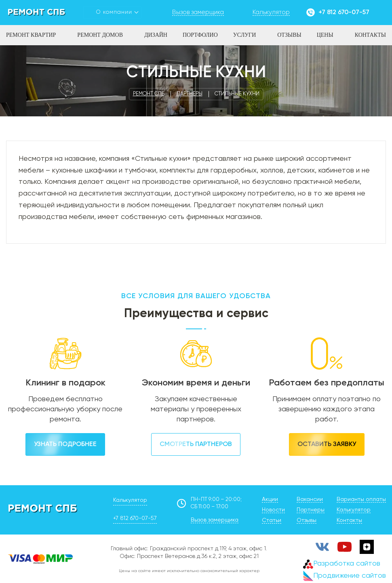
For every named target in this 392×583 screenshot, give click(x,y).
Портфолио (200, 35)
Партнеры (311, 510)
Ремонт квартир (31, 35)
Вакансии (310, 499)
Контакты (370, 35)
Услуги (245, 35)
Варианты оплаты (361, 499)
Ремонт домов (100, 35)
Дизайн (156, 35)
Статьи (272, 520)
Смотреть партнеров (196, 444)
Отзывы (289, 35)
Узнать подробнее (65, 444)
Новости (273, 510)
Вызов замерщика (215, 520)
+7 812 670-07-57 (344, 13)
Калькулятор (130, 500)
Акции (270, 499)
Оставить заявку (327, 444)
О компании (114, 12)
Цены (325, 35)
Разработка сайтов (342, 564)
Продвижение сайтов (345, 576)
